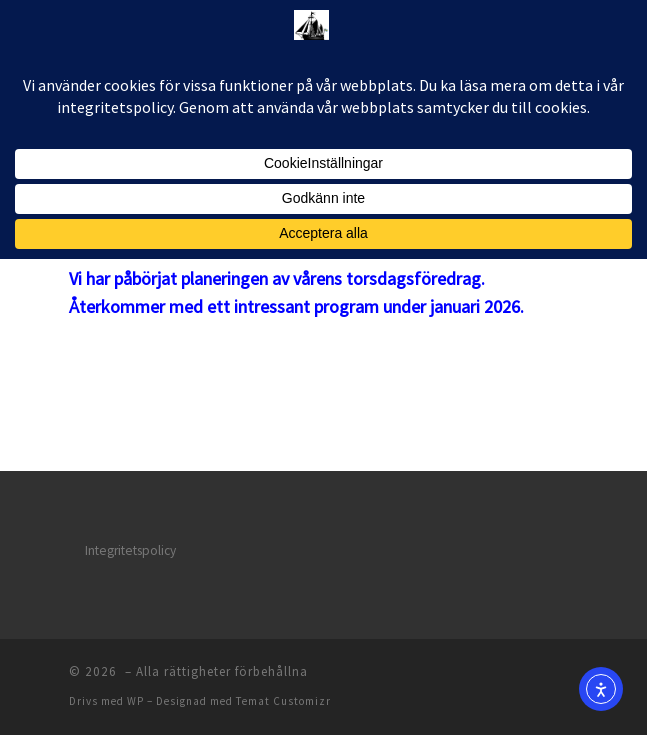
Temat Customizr (283, 701)
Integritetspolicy (130, 550)
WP (135, 701)
